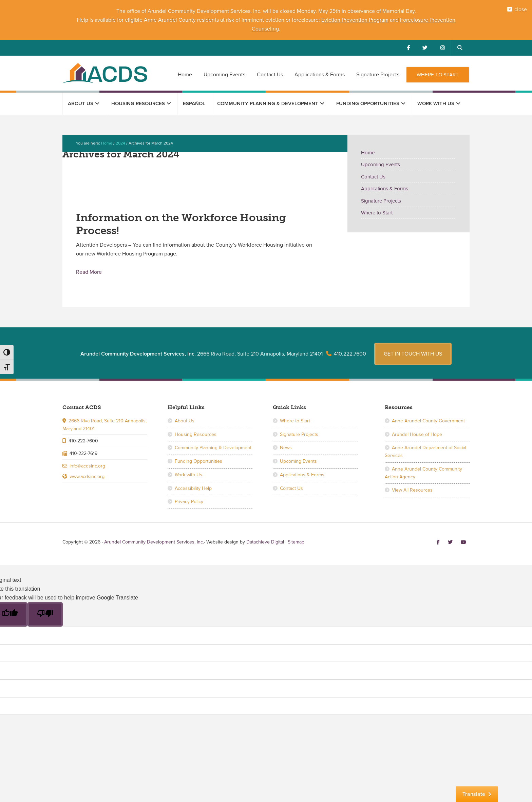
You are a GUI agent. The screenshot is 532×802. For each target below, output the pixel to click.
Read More (89, 272)
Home (368, 153)
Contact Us (373, 177)
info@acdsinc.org (87, 464)
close (519, 11)
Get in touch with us (413, 352)
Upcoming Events (381, 165)
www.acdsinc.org (87, 474)
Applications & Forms (385, 189)
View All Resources (412, 488)
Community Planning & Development (213, 446)
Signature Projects (381, 201)
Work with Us (188, 473)
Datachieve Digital (265, 540)
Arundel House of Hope (417, 432)
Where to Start (377, 213)
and (394, 20)
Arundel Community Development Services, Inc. (105, 73)
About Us (185, 419)
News (286, 446)
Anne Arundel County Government (428, 419)
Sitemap (296, 540)
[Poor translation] (45, 613)
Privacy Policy (189, 500)
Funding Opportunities (198, 460)
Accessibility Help (193, 486)
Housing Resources (196, 432)
